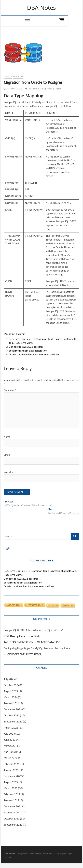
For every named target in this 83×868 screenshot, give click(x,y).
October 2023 (12, 715)
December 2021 (13, 806)
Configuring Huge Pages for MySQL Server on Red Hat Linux (37, 648)
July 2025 (9, 679)
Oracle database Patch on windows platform (34, 354)
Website (8, 472)
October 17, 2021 (13, 89)
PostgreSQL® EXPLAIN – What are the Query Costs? (33, 630)
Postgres (18, 77)
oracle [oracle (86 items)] (14, 605)
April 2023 (10, 752)
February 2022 (12, 794)
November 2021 (13, 812)
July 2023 (9, 734)
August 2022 (11, 782)
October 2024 (12, 685)
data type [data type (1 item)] (68, 605)
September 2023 (13, 721)
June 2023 (10, 740)
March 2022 (11, 788)
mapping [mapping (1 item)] (53, 605)
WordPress (47, 854)
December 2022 (13, 776)
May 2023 (10, 746)
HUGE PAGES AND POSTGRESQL (23, 654)
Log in (7, 548)
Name (7, 437)
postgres (57, 89)
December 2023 (13, 709)
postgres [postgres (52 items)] (35, 605)
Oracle (8, 77)
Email (7, 455)
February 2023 (12, 764)
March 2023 (11, 758)
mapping (42, 89)
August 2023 (11, 728)
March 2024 (11, 697)
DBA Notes (41, 8)
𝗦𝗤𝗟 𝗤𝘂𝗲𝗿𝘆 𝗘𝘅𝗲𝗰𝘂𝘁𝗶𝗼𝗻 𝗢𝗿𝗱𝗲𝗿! (23, 636)
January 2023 (11, 770)
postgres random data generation (28, 351)
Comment (10, 390)
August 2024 (11, 691)
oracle (49, 89)
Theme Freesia (35, 854)
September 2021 (13, 825)
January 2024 (11, 703)
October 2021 (12, 818)
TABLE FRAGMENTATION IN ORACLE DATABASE (32, 642)
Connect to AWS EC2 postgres (26, 347)
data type (33, 89)
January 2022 (11, 800)
